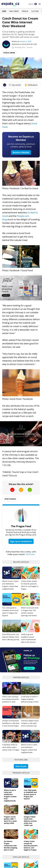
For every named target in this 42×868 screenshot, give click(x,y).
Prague (25, 11)
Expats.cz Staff (26, 41)
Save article (15, 85)
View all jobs (21, 766)
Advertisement (37, 274)
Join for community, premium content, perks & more (21, 145)
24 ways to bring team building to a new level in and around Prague (11, 723)
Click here (30, 554)
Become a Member (21, 152)
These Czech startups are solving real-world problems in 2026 (10, 699)
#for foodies (10, 499)
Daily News (14, 11)
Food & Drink (9, 53)
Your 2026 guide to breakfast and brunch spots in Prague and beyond (30, 794)
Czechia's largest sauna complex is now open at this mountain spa (30, 723)
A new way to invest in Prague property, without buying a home (30, 699)
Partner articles (21, 677)
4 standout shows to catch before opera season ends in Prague (11, 747)
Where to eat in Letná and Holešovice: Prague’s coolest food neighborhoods (10, 795)
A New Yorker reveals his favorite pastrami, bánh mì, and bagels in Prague (31, 846)
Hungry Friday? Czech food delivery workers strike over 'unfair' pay (30, 821)
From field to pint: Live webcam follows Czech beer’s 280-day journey (11, 637)
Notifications (31, 85)
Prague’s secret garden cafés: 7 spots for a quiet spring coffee (10, 820)
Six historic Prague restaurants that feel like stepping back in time (11, 846)
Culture (35, 11)
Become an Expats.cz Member (21, 138)
